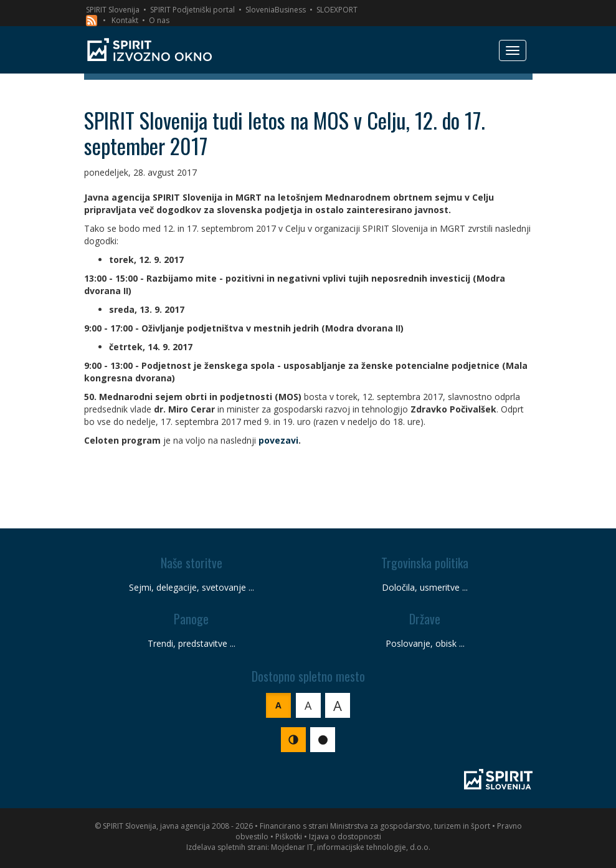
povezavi (278, 440)
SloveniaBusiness (276, 10)
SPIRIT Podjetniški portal (192, 10)
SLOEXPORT (337, 10)
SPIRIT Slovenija (113, 10)
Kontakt (125, 20)
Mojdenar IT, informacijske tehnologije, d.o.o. (351, 847)
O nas (159, 20)
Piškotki (289, 837)
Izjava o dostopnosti (345, 837)
